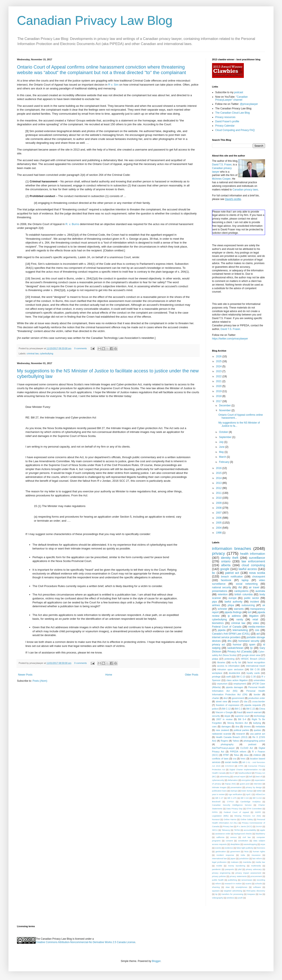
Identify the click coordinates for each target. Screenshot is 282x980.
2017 (219, 401)
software (257, 887)
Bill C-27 (219, 798)
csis (257, 630)
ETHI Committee (254, 809)
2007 (219, 513)
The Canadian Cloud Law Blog (232, 113)
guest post (245, 784)
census (233, 837)
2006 (219, 518)
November (225, 410)
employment (240, 684)
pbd (240, 869)
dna (237, 727)
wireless (230, 898)
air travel (254, 587)
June (222, 447)
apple (263, 830)
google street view (251, 655)
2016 (219, 468)
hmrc (243, 759)
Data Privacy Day (235, 809)
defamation (233, 780)
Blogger (156, 961)
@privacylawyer (249, 104)
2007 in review (224, 719)
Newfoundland (245, 773)
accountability (250, 830)
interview (258, 784)
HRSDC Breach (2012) (253, 659)
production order (257, 698)
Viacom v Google (224, 712)
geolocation (221, 851)
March (223, 457)
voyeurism (222, 684)
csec (214, 727)
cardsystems (241, 591)
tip (216, 894)
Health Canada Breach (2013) (232, 737)
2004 (219, 528)
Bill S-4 (242, 719)
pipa (214, 602)
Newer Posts (25, 675)
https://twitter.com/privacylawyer (230, 339)
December (225, 406)
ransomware (247, 880)
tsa (260, 894)
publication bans (219, 791)
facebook (226, 580)
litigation (254, 616)
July (222, 442)
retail (255, 620)
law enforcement (253, 561)
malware (235, 862)
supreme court (242, 716)
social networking (247, 584)
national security (222, 587)
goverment (235, 851)
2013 (219, 483)
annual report (239, 777)
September (226, 437)
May (222, 452)
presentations (220, 591)
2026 (219, 356)
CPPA (241, 766)
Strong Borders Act (238, 723)
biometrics (218, 623)
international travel (255, 666)
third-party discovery (256, 891)
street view (221, 701)
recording (261, 880)
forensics (261, 848)
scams (248, 884)
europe (232, 598)
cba (245, 701)
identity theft (230, 558)
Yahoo (236, 741)
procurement (256, 876)
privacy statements (238, 876)
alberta (226, 565)
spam (252, 645)
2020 (219, 386)
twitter (259, 791)
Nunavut (216, 819)
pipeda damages (235, 687)
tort (249, 612)
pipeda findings (233, 612)
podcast (239, 92)
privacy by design (254, 787)
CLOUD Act (247, 748)
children (257, 755)
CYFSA (230, 802)
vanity (240, 620)
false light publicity (245, 848)
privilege (216, 677)
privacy (218, 553)
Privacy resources (225, 117)
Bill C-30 (255, 669)
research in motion (233, 884)
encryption (246, 780)
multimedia (256, 866)
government (238, 698)
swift (229, 677)
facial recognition (256, 662)
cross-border (259, 701)
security (216, 716)
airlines (216, 605)
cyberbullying (47, 353)
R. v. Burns (72, 224)
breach (235, 701)
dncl (226, 698)
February (224, 462)
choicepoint (259, 577)
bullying (257, 723)
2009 (219, 503)
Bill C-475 (232, 798)
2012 (219, 488)
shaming (216, 887)
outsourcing (248, 605)
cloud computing (253, 565)
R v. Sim (113, 85)
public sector (252, 598)
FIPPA (215, 812)
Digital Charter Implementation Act (245, 769)
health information (253, 554)
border (257, 694)
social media (231, 762)
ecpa (263, 844)
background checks (243, 834)
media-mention (257, 627)
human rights (259, 851)
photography (227, 744)
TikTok (237, 830)
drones (247, 727)
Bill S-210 (257, 798)
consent (229, 841)
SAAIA (259, 826)
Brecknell (216, 802)
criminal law (33, 353)
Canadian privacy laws (245, 190)
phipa (231, 605)
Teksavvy (226, 830)
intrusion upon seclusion (231, 669)
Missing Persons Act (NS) (248, 816)
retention (223, 594)
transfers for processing (232, 894)
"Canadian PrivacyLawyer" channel (231, 98)
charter (216, 698)
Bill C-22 (251, 709)
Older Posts (192, 675)
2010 (219, 498)
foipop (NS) (230, 784)
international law (219, 858)
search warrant (254, 712)
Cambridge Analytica (251, 802)
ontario (226, 561)
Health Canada (219, 773)
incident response (225, 855)
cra (234, 759)
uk (264, 605)
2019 (219, 391)
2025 (219, 361)
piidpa (215, 659)
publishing (232, 880)
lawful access (248, 569)
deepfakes (235, 844)
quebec (258, 730)
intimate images (219, 787)
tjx (251, 648)
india (243, 855)
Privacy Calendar (225, 126)
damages (226, 727)
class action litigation (237, 680)
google (225, 569)
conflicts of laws (220, 759)
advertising (225, 777)
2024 (219, 366)
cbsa (246, 755)
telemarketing (240, 630)
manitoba (247, 862)
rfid (240, 587)
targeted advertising (233, 891)
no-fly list (236, 662)
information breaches (232, 548)
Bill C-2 (239, 709)
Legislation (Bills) (220, 816)
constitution (243, 841)
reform (218, 884)
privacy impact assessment (248, 873)
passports (230, 869)
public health (218, 880)
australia (260, 591)
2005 (219, 523)
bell (251, 777)
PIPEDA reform (238, 752)
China (262, 709)
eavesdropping (250, 844)
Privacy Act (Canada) (240, 652)
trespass (251, 894)
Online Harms (230, 819)
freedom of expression (228, 705)
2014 (219, 478)
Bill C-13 (241, 677)
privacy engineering (221, 873)
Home (109, 675)
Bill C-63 (245, 798)
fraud (240, 712)
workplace (217, 673)
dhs (230, 641)
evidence (229, 848)
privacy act (219, 645)
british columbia (244, 594)
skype (227, 716)
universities (259, 680)
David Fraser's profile (227, 121)
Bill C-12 (226, 709)
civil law (247, 837)
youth (240, 898)
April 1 (249, 794)
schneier (222, 609)
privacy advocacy (254, 869)
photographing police (254, 741)
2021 (219, 381)
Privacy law (228, 826)
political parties (241, 730)
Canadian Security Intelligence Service (232, 805)
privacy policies (219, 876)
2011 (219, 493)
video (256, 623)
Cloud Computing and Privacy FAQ (235, 130)
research (241, 734)
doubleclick (234, 673)
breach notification (232, 577)
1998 (219, 533)
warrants (239, 609)
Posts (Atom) (40, 681)
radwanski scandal (222, 734)
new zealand (222, 730)
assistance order (223, 834)
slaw (228, 887)
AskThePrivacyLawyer (223, 748)
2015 (219, 473)
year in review (218, 794)
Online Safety (247, 819)
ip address (234, 616)
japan (233, 858)
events (218, 848)
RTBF (226, 755)
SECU (215, 830)
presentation (236, 787)
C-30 (253, 677)
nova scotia (257, 573)
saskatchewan (235, 648)
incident (255, 602)
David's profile (233, 199)
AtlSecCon (260, 794)
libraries (221, 662)
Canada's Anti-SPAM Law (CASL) (231, 634)
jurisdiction (244, 858)
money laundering (237, 866)
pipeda (222, 630)
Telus (236, 755)
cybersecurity (218, 780)
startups (234, 791)
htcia (246, 851)
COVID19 (229, 766)
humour (237, 645)
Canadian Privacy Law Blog (95, 20)
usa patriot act (258, 734)
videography (218, 898)
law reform (257, 858)
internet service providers (226, 637)
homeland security (249, 641)
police (215, 709)
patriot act (232, 573)
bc (214, 573)
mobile (219, 866)
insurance (256, 855)
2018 (219, 396)
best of (259, 777)
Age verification (235, 794)
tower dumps (247, 791)
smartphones (241, 887)
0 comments (80, 348)
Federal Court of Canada (227, 627)
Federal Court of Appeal (236, 812)
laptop (245, 580)
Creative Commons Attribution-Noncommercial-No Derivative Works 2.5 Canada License (85, 942)
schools (259, 884)
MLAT (232, 773)
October (224, 432)
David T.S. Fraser (222, 165)
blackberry (260, 834)
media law (260, 862)
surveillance (257, 558)
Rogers (224, 741)
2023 (219, 371)
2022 (219, 376)
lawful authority (233, 602)
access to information (228, 666)
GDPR (258, 812)
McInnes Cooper (221, 179)
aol (258, 634)
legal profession (219, 862)
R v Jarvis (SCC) (244, 826)
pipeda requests (253, 705)
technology (260, 716)
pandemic (216, 869)
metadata (260, 727)
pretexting (230, 659)
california (220, 837)
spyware (216, 891)
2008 (219, 508)
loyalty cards (253, 673)
